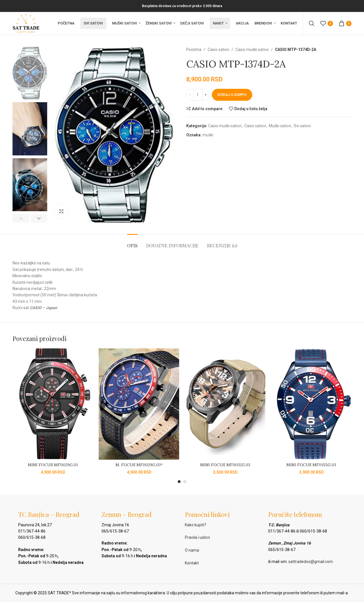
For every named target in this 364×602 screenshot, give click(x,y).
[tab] (132, 243)
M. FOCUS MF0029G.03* (139, 465)
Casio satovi (218, 50)
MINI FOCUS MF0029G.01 (53, 465)
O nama (192, 550)
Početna (194, 50)
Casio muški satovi (252, 50)
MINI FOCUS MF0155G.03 (311, 465)
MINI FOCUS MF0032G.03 (225, 465)
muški (208, 135)
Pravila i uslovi (197, 537)
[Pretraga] (312, 23)
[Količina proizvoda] (198, 95)
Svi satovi (302, 126)
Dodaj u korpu (232, 95)
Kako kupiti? (196, 525)
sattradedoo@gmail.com (311, 562)
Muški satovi (280, 126)
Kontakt (192, 563)
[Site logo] (26, 23)
